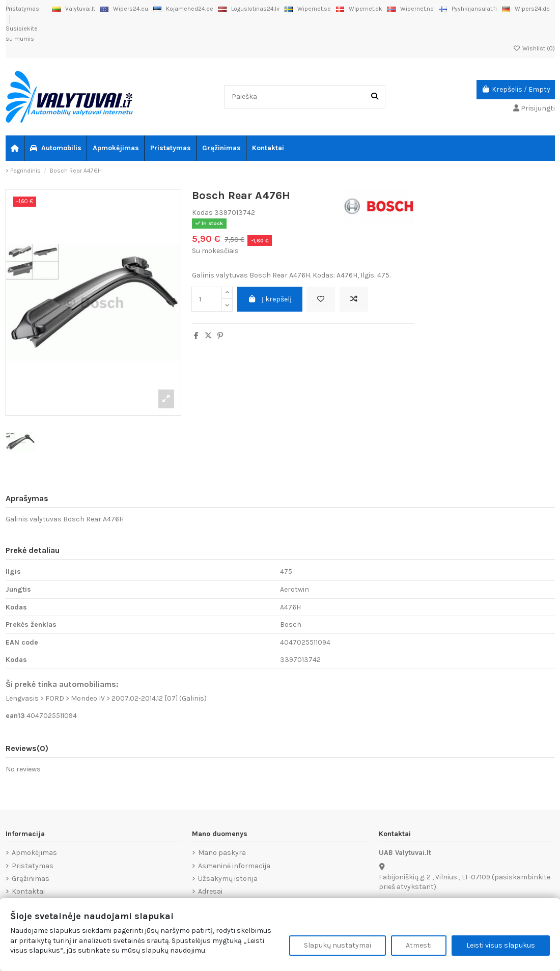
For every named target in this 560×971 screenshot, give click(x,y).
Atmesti (419, 945)
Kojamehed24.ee (183, 9)
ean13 (15, 716)
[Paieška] (375, 96)
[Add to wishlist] (321, 299)
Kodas (202, 213)
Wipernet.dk (359, 9)
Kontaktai (28, 891)
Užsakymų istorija (228, 879)
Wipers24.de (526, 9)
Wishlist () (534, 48)
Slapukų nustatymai (338, 945)
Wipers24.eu (124, 9)
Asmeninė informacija (234, 866)
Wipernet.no (411, 9)
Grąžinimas (31, 879)
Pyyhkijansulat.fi (468, 9)
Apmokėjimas (34, 853)
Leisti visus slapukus (501, 945)
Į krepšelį (270, 299)
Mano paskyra (222, 853)
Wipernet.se (308, 9)
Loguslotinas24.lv (249, 9)
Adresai (210, 891)
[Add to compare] (354, 299)
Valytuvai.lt (74, 9)
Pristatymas (22, 9)
